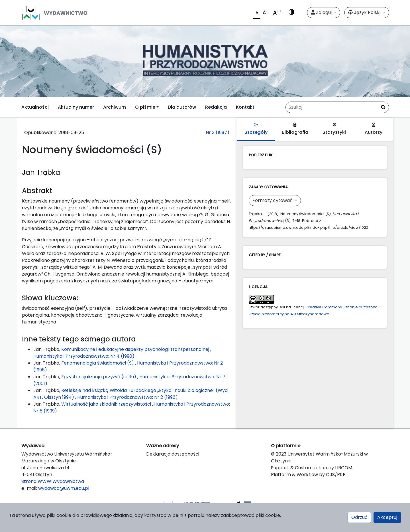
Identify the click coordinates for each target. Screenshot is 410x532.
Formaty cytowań (273, 200)
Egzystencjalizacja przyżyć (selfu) (99, 377)
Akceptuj (387, 517)
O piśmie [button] (145, 107)
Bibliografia (295, 129)
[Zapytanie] (337, 107)
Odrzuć (359, 517)
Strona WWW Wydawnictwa (53, 481)
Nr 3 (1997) (218, 133)
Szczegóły (256, 129)
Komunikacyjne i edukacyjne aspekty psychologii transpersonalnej (136, 349)
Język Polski (365, 12)
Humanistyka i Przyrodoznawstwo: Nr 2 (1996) (128, 397)
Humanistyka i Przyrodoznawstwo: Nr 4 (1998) (84, 356)
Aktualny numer (76, 107)
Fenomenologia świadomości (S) (98, 363)
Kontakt (245, 107)
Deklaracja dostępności (173, 454)
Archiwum (115, 107)
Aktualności (35, 107)
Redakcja (216, 107)
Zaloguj (322, 12)
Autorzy (374, 129)
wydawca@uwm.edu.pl (64, 488)
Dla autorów (182, 107)
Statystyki (334, 129)
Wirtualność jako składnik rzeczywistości (107, 404)
